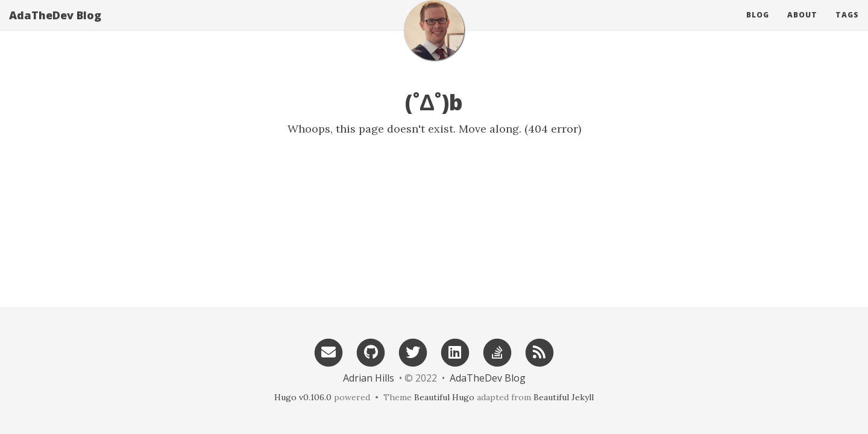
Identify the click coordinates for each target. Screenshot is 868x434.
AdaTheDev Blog (55, 27)
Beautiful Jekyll (564, 397)
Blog (758, 27)
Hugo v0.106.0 (303, 397)
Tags (847, 27)
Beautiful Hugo (444, 397)
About (802, 27)
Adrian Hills (369, 378)
